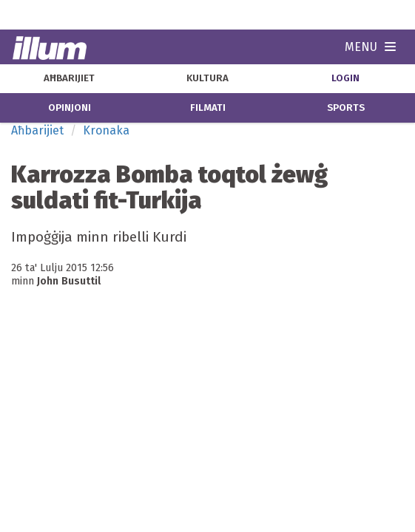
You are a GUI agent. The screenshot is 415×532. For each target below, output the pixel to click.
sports (346, 108)
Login (345, 78)
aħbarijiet (69, 78)
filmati (208, 108)
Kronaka (106, 130)
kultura (207, 78)
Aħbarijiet (37, 130)
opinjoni (70, 108)
